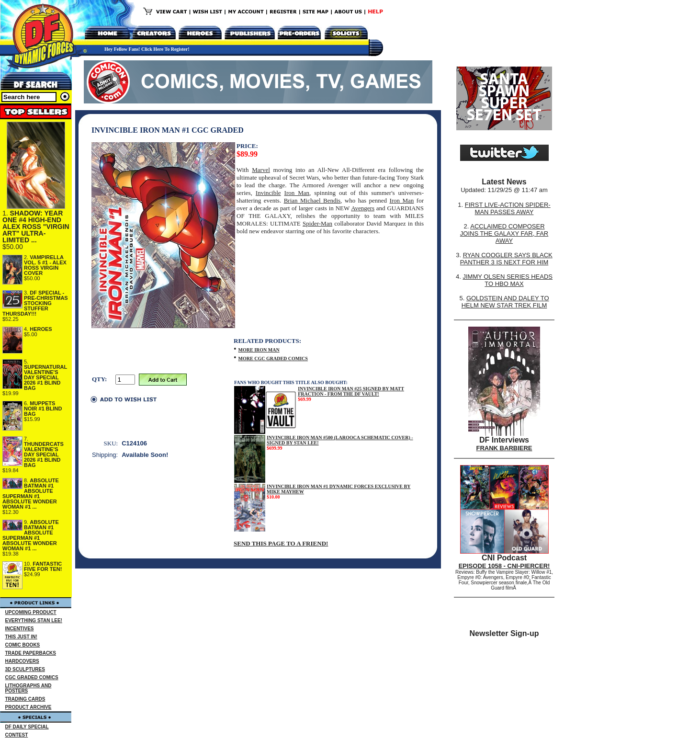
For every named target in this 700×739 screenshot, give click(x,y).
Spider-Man (317, 223)
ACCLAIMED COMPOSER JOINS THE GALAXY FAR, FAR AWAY (504, 233)
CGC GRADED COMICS (32, 677)
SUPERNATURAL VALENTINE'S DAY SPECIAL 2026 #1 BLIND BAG (45, 377)
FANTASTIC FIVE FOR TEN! (43, 566)
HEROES (41, 329)
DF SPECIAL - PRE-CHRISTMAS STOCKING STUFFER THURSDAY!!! (35, 303)
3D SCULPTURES (25, 669)
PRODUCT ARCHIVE (28, 707)
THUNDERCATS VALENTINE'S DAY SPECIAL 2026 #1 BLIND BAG (44, 455)
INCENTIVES (20, 629)
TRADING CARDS (25, 699)
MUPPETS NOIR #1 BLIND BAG (43, 409)
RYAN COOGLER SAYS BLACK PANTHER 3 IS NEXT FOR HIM (506, 259)
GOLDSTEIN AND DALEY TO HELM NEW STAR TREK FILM (505, 302)
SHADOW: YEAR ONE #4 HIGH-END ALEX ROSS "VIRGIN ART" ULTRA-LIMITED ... (36, 227)
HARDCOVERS (22, 661)
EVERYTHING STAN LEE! (34, 620)
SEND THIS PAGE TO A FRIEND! (281, 543)
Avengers (363, 208)
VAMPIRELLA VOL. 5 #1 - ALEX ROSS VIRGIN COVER (45, 265)
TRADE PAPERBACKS (31, 653)
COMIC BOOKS (23, 645)
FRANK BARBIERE (504, 448)
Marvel (261, 170)
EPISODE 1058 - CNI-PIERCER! (504, 566)
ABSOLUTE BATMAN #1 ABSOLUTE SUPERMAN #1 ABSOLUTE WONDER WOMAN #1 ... (31, 494)
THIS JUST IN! (21, 637)
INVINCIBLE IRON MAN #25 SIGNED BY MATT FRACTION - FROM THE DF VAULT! (351, 391)
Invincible (268, 193)
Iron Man (297, 193)
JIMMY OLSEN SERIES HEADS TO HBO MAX (508, 280)
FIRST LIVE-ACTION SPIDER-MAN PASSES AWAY (508, 208)
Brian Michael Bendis (312, 200)
